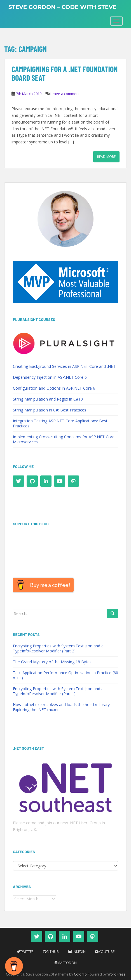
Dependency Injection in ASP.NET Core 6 (50, 377)
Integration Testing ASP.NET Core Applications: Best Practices (60, 423)
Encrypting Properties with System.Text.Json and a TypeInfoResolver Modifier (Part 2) (58, 648)
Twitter (27, 952)
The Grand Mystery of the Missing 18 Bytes (52, 662)
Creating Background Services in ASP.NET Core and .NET (64, 366)
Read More (106, 157)
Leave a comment (65, 94)
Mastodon (67, 963)
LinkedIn (78, 952)
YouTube (107, 952)
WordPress (116, 974)
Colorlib (80, 974)
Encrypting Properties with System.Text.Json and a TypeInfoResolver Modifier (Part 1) (58, 691)
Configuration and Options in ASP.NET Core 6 (54, 388)
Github (52, 952)
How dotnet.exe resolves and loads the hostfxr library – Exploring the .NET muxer (63, 707)
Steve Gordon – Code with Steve (62, 7)
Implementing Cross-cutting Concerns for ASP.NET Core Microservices (64, 439)
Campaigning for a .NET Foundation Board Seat (65, 73)
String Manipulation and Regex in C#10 (48, 399)
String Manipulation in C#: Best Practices (50, 410)
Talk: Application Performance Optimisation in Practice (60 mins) (65, 675)
